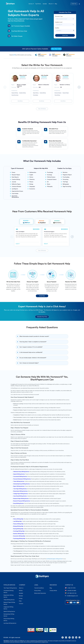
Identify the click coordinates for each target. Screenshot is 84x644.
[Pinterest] (70, 638)
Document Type (59, 16)
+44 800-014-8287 (71, 591)
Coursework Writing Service (20, 477)
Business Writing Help (19, 534)
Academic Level (59, 22)
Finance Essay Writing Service (9, 620)
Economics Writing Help (19, 536)
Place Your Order (56, 49)
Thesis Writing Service (9, 600)
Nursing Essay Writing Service (9, 615)
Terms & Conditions (39, 588)
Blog (56, 4)
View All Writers (42, 109)
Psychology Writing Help (19, 539)
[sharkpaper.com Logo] (42, 578)
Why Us (50, 4)
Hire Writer (20, 101)
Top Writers (38, 4)
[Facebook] (63, 638)
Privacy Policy (38, 591)
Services (31, 4)
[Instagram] (66, 638)
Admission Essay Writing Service (21, 472)
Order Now (74, 4)
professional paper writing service (54, 559)
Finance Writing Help (18, 524)
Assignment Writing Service (8, 608)
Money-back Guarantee (40, 593)
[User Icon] (79, 4)
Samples (45, 4)
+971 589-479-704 (71, 593)
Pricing (21, 598)
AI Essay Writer (53, 591)
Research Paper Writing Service (9, 603)
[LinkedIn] (76, 638)
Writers (21, 591)
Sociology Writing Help (19, 531)
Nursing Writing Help (18, 529)
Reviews (21, 596)
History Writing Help (18, 519)
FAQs (20, 601)
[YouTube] (73, 638)
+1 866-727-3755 (70, 588)
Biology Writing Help (18, 526)
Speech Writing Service (9, 611)
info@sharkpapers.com (71, 596)
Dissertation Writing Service (9, 596)
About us (21, 588)
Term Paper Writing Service (10, 588)
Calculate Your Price (42, 317)
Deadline (57, 28)
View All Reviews (42, 251)
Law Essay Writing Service (10, 623)
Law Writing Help (17, 521)
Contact (21, 604)
